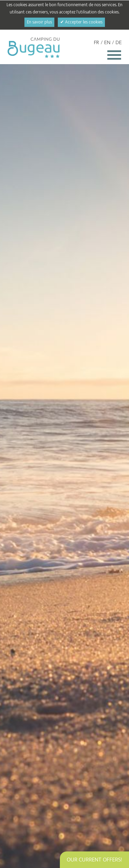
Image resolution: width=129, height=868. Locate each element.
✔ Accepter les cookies (81, 22)
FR (96, 43)
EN (107, 43)
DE (119, 43)
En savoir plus (39, 22)
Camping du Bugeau (34, 48)
